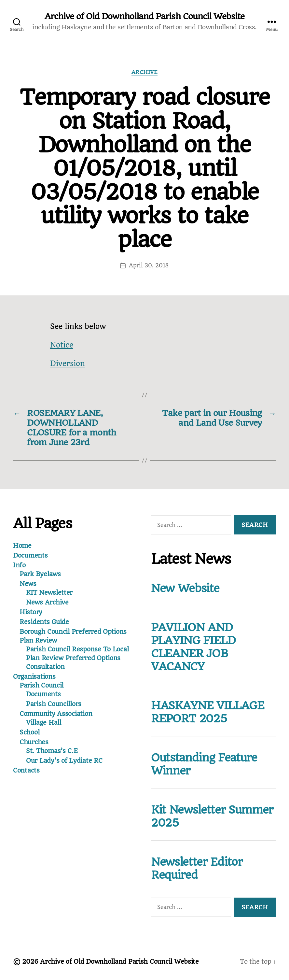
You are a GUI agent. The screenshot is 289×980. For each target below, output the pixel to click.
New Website (185, 588)
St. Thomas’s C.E (52, 751)
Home (22, 546)
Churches (34, 742)
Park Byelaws (40, 574)
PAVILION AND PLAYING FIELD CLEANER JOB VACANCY (193, 647)
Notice (62, 345)
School (29, 732)
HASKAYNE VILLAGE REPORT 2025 (208, 712)
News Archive (47, 602)
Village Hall (44, 723)
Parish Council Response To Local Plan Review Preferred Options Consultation (77, 658)
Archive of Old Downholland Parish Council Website (144, 16)
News (28, 584)
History (31, 612)
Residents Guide (44, 622)
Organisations (34, 677)
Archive (145, 72)
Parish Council (41, 685)
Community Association (56, 714)
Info (19, 565)
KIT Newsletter (49, 593)
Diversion (68, 363)
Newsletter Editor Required (197, 868)
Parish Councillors (54, 704)
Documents (30, 555)
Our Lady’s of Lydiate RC (64, 761)
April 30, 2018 (149, 265)
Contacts (26, 770)
